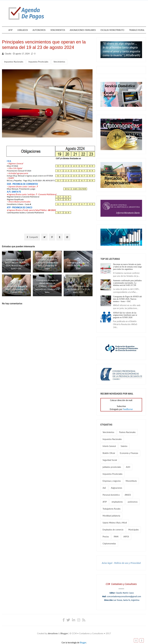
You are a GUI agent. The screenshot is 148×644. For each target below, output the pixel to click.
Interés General (109, 446)
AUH (128, 467)
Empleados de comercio (113, 530)
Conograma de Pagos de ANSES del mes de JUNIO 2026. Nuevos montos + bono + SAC (127, 299)
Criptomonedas (109, 544)
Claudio (7, 54)
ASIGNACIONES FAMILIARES (83, 30)
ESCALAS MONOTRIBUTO (112, 30)
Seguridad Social (110, 460)
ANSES (128, 495)
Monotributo (131, 481)
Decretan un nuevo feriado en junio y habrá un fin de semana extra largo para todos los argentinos (127, 267)
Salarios (124, 446)
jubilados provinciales (112, 467)
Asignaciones (117, 488)
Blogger (64, 633)
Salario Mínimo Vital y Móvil (115, 523)
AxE (104, 488)
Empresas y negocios (112, 481)
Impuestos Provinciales (38, 62)
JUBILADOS (23, 30)
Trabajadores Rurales (111, 509)
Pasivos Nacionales (127, 432)
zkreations (53, 633)
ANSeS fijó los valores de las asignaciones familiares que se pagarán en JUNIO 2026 (125, 315)
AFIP (10, 30)
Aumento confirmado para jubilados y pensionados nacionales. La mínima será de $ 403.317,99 (127, 283)
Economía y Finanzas (129, 453)
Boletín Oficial (109, 453)
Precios (106, 537)
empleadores (117, 502)
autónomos (133, 502)
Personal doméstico (111, 495)
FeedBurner (128, 409)
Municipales (133, 530)
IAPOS (126, 537)
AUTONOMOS (39, 30)
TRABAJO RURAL (137, 30)
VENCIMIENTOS (58, 30)
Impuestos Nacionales (14, 62)
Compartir (32, 237)
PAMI (116, 537)
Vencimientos (59, 62)
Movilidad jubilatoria (111, 516)
